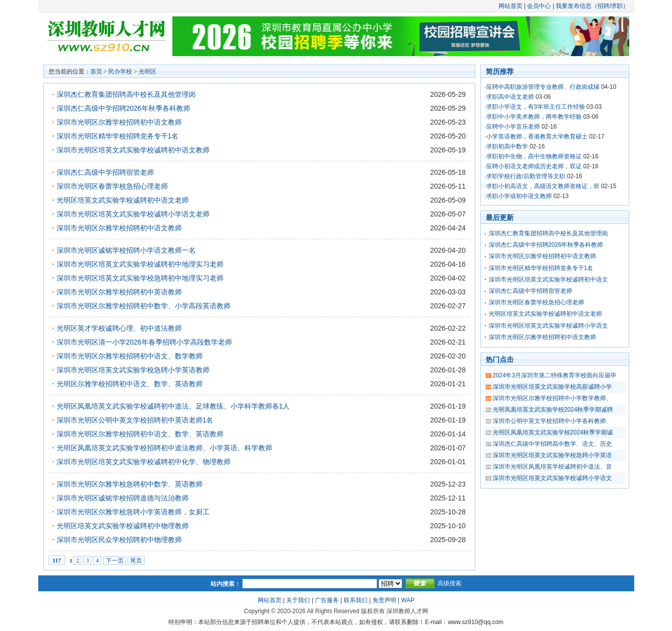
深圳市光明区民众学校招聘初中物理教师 (119, 540)
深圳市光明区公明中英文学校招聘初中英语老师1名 (135, 420)
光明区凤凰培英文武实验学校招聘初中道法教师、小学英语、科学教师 (164, 448)
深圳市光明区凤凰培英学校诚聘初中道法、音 (552, 467)
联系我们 (356, 600)
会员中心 (539, 6)
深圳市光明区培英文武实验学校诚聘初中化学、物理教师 (144, 462)
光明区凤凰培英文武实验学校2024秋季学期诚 (553, 432)
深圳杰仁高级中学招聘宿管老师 (105, 172)
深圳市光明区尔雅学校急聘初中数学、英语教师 (130, 484)
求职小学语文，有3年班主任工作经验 (536, 107)
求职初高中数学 (507, 146)
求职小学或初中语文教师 (519, 196)
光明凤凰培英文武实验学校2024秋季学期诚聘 (553, 410)
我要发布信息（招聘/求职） (592, 6)
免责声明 (384, 600)
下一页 (115, 561)
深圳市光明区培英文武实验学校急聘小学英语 (552, 455)
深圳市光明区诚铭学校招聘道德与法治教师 (123, 498)
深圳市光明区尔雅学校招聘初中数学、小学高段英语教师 (144, 306)
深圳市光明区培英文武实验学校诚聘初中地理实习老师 (140, 264)
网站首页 (511, 6)
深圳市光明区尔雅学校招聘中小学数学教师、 (552, 398)
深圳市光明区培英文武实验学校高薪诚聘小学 (552, 387)
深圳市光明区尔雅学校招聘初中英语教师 (119, 292)
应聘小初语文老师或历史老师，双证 (534, 166)
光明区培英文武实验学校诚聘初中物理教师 (123, 526)
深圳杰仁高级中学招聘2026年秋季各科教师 (123, 108)
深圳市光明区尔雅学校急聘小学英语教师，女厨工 (133, 512)
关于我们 (298, 600)
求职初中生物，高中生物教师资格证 (534, 156)
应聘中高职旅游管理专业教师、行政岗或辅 (543, 87)
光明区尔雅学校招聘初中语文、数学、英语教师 (130, 384)
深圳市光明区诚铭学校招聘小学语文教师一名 (126, 250)
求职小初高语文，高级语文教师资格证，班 (543, 186)
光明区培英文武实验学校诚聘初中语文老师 (123, 200)
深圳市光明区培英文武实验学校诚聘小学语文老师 (133, 214)
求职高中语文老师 (510, 97)
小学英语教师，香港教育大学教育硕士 (537, 137)
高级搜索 (449, 583)
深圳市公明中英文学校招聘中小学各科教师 (549, 421)
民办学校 (120, 71)
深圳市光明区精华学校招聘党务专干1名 (118, 136)
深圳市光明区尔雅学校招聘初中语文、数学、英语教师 (140, 434)
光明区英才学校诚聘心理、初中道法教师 (119, 328)
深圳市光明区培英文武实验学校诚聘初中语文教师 (133, 150)
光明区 (148, 71)
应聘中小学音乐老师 (513, 127)
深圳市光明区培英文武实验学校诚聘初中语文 (548, 280)
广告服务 (327, 600)
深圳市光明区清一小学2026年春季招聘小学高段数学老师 (144, 342)
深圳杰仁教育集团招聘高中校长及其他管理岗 (126, 94)
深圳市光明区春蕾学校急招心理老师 (112, 186)
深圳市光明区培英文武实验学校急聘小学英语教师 (133, 370)
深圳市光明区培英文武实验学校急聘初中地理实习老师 (140, 278)
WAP (408, 600)
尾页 (136, 561)
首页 (96, 71)
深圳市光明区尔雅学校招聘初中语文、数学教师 (130, 356)
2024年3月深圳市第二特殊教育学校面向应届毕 (555, 375)
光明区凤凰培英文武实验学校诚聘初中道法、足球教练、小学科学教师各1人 (173, 406)
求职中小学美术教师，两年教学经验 (534, 117)
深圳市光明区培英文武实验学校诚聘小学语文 (548, 326)
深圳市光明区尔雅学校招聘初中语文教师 (119, 122)
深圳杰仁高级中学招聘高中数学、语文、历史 (552, 444)
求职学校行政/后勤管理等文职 (526, 176)
